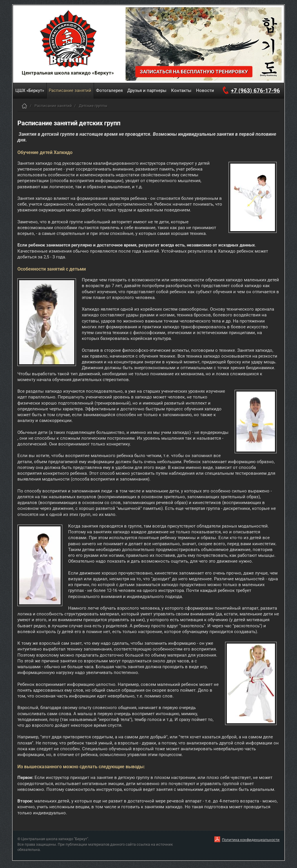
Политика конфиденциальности (251, 840)
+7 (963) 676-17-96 (255, 91)
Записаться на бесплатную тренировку (194, 72)
